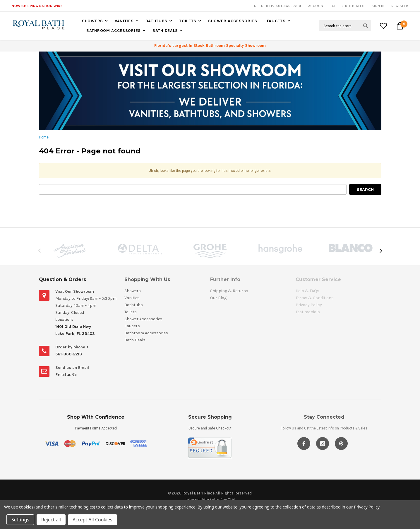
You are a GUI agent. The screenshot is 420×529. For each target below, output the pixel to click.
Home (44, 137)
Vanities (124, 21)
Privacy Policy (367, 507)
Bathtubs (157, 21)
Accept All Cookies (92, 520)
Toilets (188, 21)
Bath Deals (165, 31)
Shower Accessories (233, 21)
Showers (92, 21)
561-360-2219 (69, 354)
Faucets (276, 21)
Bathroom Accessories (114, 31)
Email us (66, 375)
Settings (20, 520)
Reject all (51, 520)
